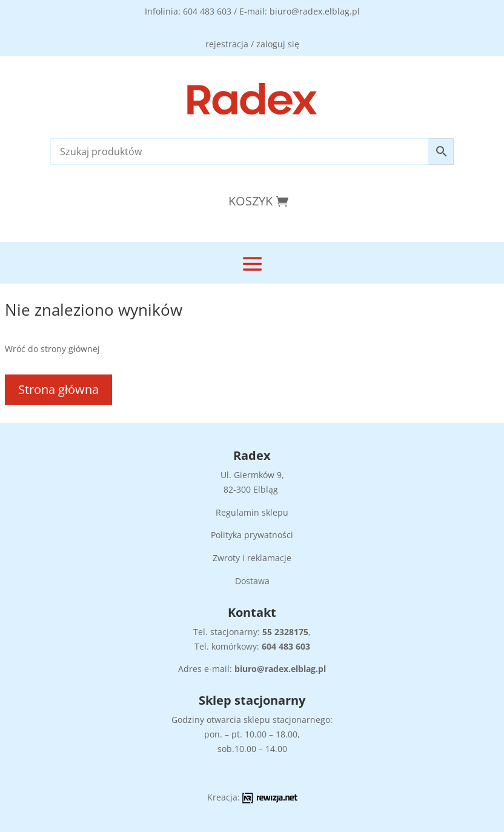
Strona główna (58, 389)
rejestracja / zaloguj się (252, 44)
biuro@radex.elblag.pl (280, 669)
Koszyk (250, 201)
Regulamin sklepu (252, 512)
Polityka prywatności (252, 535)
